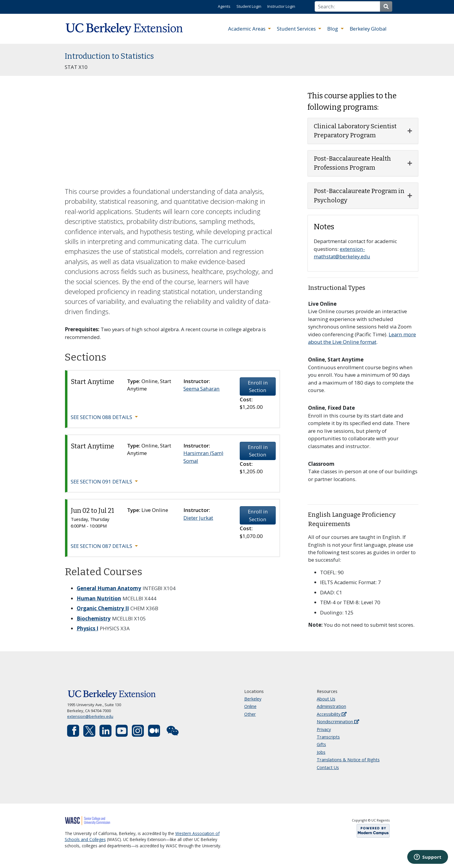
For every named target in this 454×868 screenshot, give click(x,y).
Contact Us (328, 767)
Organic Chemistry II (103, 608)
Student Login (249, 6)
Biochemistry (94, 618)
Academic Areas (247, 29)
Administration (331, 706)
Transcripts (328, 737)
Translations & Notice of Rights (348, 760)
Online (250, 706)
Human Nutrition (99, 598)
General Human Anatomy (109, 588)
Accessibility (332, 714)
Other (250, 714)
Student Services (297, 29)
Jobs (321, 752)
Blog (333, 29)
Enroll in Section (258, 386)
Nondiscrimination (338, 722)
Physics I (88, 628)
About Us (326, 699)
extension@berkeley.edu (90, 716)
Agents (224, 6)
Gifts (321, 744)
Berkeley (253, 699)
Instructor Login (281, 6)
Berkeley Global (368, 29)
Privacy (324, 729)
